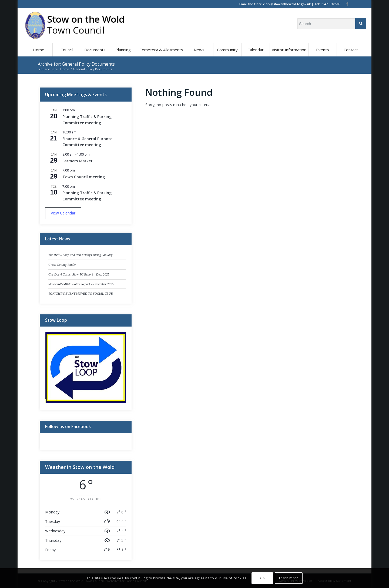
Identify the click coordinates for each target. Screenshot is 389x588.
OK (262, 578)
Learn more (289, 578)
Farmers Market (78, 161)
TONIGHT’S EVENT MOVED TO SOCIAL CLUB (81, 294)
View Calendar (63, 213)
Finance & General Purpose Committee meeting (87, 142)
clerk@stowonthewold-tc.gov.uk (287, 4)
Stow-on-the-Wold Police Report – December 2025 (81, 284)
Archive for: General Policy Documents (76, 64)
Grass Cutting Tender (62, 265)
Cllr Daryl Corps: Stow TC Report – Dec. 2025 (79, 274)
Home (65, 69)
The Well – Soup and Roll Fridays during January (80, 255)
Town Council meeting (84, 177)
